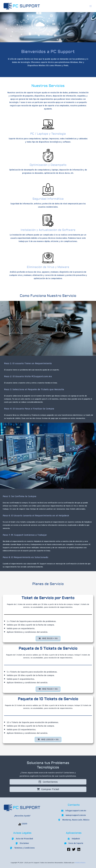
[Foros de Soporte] (74, 843)
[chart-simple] (20, 824)
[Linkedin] (79, 849)
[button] (48, 639)
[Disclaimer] (22, 843)
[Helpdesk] (74, 839)
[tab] (49, 366)
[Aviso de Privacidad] (22, 839)
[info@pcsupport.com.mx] (74, 811)
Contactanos (48, 782)
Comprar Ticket (48, 789)
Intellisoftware (80, 863)
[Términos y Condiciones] (22, 848)
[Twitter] (74, 849)
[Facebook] (69, 849)
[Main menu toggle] (91, 6)
